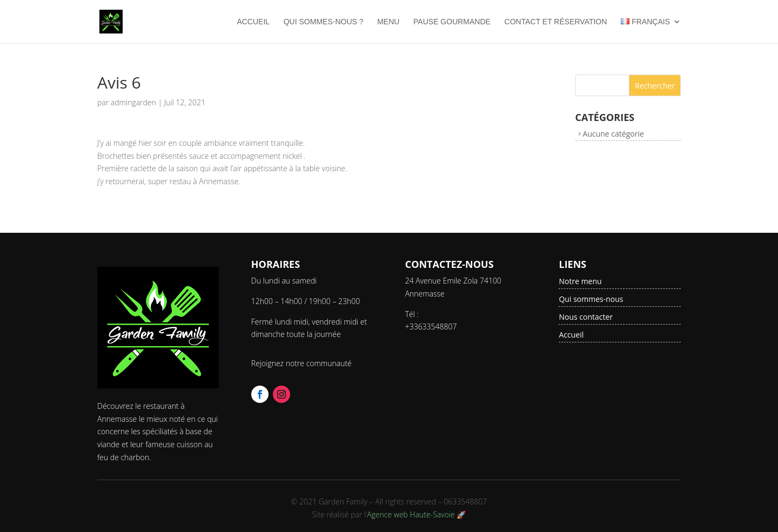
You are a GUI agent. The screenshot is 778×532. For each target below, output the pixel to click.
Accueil (253, 22)
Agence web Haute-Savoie (411, 514)
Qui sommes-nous (591, 299)
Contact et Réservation (556, 22)
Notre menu (580, 281)
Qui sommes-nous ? (324, 22)
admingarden (133, 102)
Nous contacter (586, 317)
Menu (388, 22)
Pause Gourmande (452, 22)
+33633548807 (431, 326)
